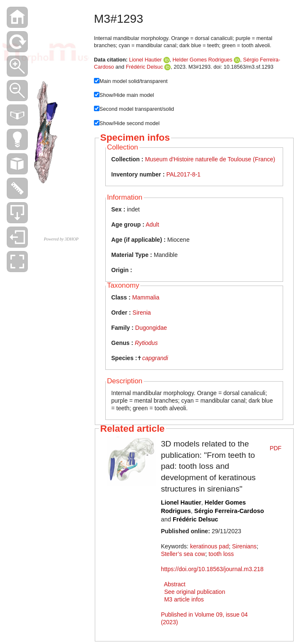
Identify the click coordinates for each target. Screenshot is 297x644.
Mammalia (146, 297)
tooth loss (221, 554)
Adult (153, 224)
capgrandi (155, 358)
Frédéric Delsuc (144, 67)
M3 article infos (184, 599)
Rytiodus (146, 343)
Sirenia (142, 313)
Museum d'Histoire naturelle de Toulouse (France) (210, 159)
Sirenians (244, 546)
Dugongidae (151, 328)
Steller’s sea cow (183, 554)
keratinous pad (209, 546)
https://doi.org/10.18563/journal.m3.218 (212, 569)
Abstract (175, 584)
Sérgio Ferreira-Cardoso (229, 511)
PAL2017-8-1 (183, 174)
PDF (276, 448)
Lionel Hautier (145, 60)
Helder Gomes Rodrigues (203, 60)
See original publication (195, 592)
